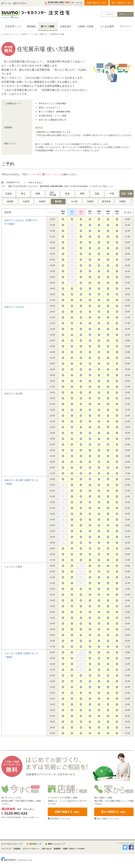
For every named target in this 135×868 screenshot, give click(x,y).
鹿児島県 (106, 202)
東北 (23, 194)
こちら (81, 5)
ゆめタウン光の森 (13, 394)
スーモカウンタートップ (13, 844)
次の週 (127, 212)
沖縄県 (122, 202)
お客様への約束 (86, 26)
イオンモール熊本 (13, 567)
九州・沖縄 (127, 194)
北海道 (8, 194)
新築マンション (126, 14)
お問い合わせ (47, 849)
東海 (67, 194)
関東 (38, 194)
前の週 (53, 212)
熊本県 (58, 202)
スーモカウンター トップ (9, 34)
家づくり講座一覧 (40, 34)
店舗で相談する (97, 3)
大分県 (74, 202)
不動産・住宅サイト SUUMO (74, 849)
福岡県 (10, 202)
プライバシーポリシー (31, 849)
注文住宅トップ (13, 26)
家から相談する (122, 3)
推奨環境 (57, 849)
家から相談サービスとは (108, 818)
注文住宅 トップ (26, 34)
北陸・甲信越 (53, 194)
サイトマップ (6, 849)
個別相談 (31, 26)
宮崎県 (90, 202)
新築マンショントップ (56, 844)
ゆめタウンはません (14, 307)
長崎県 (42, 202)
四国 (97, 194)
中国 (112, 194)
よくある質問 (107, 26)
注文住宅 (110, 14)
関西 (82, 194)
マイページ (125, 26)
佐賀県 (26, 202)
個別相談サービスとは (60, 818)
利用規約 (17, 849)
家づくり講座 (48, 26)
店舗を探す (66, 26)
